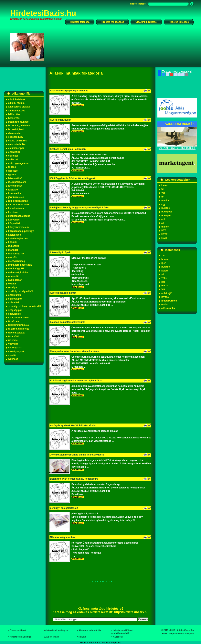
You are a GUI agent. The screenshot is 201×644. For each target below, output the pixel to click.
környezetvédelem (18, 227)
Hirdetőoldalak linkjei (21, 637)
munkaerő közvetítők (20, 265)
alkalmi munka (16, 103)
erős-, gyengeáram (19, 163)
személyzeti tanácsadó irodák (25, 306)
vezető (12, 355)
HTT (164, 230)
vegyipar (13, 344)
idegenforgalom (17, 182)
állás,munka (168, 308)
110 (163, 256)
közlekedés (15, 235)
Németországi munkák (63, 537)
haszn (165, 286)
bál (163, 282)
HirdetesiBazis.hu (43, 13)
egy (163, 204)
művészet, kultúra (18, 272)
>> (110, 582)
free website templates (109, 643)
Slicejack (189, 634)
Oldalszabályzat (18, 630)
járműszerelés (16, 197)
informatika (15, 193)
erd (163, 219)
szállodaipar (15, 299)
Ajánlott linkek (52, 637)
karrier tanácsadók (19, 205)
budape (166, 208)
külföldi (12, 242)
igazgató (13, 190)
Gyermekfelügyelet (61, 120)
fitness (12, 167)
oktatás (12, 284)
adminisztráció (16, 99)
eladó (164, 304)
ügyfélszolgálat (17, 333)
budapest (167, 212)
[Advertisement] (122, 47)
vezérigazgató (16, 352)
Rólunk (82, 637)
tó (162, 197)
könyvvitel (14, 223)
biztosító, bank (16, 129)
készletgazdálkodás (19, 216)
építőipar (13, 156)
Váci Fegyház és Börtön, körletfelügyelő (72, 178)
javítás (165, 297)
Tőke (164, 278)
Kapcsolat (118, 637)
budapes (166, 216)
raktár (165, 271)
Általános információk (90, 630)
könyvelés (14, 220)
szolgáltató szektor (19, 318)
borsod (165, 259)
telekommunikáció (19, 325)
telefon (165, 227)
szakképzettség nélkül (21, 291)
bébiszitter (14, 114)
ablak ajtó (167, 293)
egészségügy (16, 137)
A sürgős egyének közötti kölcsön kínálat (73, 425)
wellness (13, 359)
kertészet (13, 212)
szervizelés (14, 314)
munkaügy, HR (16, 269)
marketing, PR (16, 254)
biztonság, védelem (19, 126)
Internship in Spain (61, 252)
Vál (163, 193)
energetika (14, 152)
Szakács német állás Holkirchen (68, 149)
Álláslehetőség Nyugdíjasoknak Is (69, 91)
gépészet (13, 171)
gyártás (12, 175)
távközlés (14, 321)
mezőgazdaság (17, 261)
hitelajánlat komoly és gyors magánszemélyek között (80, 208)
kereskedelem (16, 208)
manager (13, 250)
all (163, 223)
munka (165, 200)
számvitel (14, 302)
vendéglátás (15, 348)
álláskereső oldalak (19, 107)
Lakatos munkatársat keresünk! (68, 322)
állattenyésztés (17, 111)
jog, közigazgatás (18, 201)
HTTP (164, 234)
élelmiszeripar (16, 148)
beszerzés (14, 118)
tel (163, 189)
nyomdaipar (15, 280)
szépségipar (15, 310)
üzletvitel (13, 340)
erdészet (13, 159)
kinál (164, 238)
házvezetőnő (15, 178)
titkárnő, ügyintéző (19, 329)
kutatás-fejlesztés (18, 239)
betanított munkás (18, 122)
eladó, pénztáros (18, 141)
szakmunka (15, 295)
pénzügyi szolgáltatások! (64, 508)
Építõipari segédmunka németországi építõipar (76, 381)
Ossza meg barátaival (175, 72)
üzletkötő (13, 336)
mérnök (12, 257)
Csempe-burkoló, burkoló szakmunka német (75, 351)
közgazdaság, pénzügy (21, 231)
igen (164, 263)
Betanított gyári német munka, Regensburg (74, 479)
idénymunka (15, 186)
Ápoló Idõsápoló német (63, 293)
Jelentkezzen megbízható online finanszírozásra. (77, 455)
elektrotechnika (17, 144)
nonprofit (13, 276)
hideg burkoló (169, 301)
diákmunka (14, 133)
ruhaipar (13, 287)
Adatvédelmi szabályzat (56, 630)
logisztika (14, 246)
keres (164, 185)
